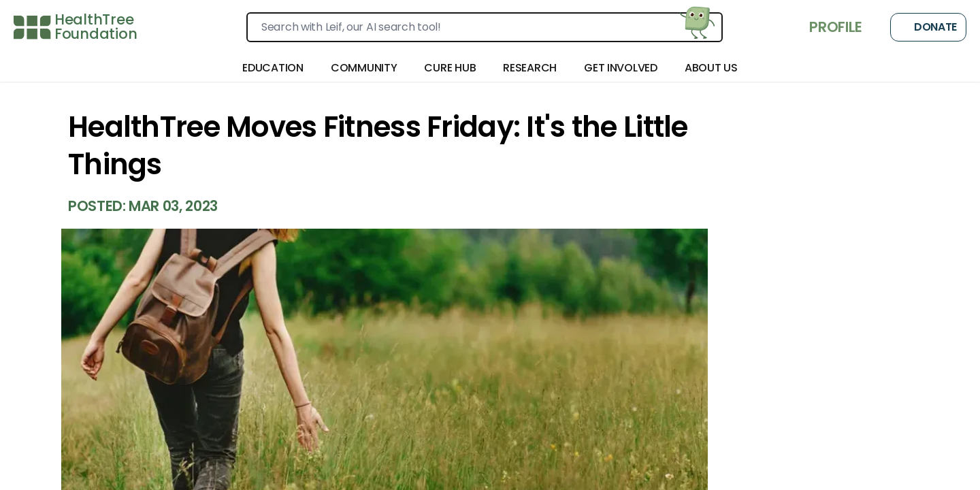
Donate (928, 27)
